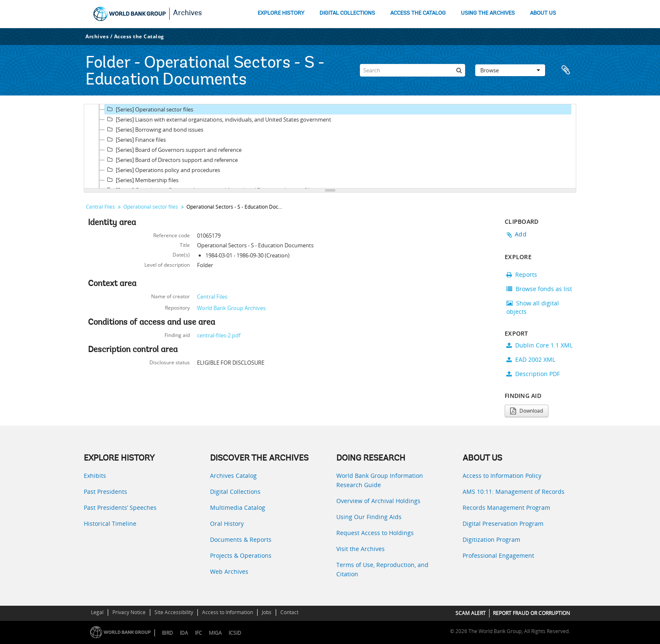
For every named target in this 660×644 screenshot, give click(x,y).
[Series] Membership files (142, 180)
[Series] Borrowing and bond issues (154, 130)
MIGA (215, 633)
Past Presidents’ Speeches (120, 508)
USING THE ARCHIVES (488, 13)
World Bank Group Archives (231, 308)
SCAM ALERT (471, 613)
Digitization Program (491, 539)
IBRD (167, 633)
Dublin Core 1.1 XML (539, 345)
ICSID (235, 633)
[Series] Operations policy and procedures (162, 170)
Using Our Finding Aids (369, 517)
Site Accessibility (174, 612)
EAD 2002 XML (531, 359)
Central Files (100, 207)
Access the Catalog (139, 36)
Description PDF (533, 374)
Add (521, 234)
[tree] (330, 146)
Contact (289, 612)
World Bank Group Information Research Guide (380, 480)
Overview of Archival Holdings (378, 501)
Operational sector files (151, 207)
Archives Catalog (233, 476)
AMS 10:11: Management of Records (514, 492)
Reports (522, 274)
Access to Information (228, 612)
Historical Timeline (110, 523)
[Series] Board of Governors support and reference (173, 150)
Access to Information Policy (502, 476)
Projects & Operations (241, 555)
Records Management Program (506, 508)
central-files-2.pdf (219, 335)
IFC (198, 633)
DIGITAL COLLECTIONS (347, 13)
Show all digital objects (533, 307)
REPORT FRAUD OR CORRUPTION (531, 613)
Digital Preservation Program (503, 523)
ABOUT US (543, 13)
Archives (188, 13)
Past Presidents (105, 492)
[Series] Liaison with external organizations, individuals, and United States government (218, 119)
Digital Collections (235, 492)
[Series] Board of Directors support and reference (171, 160)
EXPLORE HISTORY (281, 13)
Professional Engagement (498, 555)
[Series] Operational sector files (149, 109)
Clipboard (566, 70)
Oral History (227, 523)
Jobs (267, 612)
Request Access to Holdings (375, 533)
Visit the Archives (361, 549)
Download (527, 411)
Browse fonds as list (539, 289)
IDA (184, 633)
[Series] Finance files (135, 140)
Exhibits (95, 476)
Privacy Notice (129, 612)
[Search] (412, 70)
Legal (97, 612)
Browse (510, 70)
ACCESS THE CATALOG (418, 13)
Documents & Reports (241, 539)
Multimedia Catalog (238, 508)
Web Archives (229, 571)
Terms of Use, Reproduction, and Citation (382, 569)
